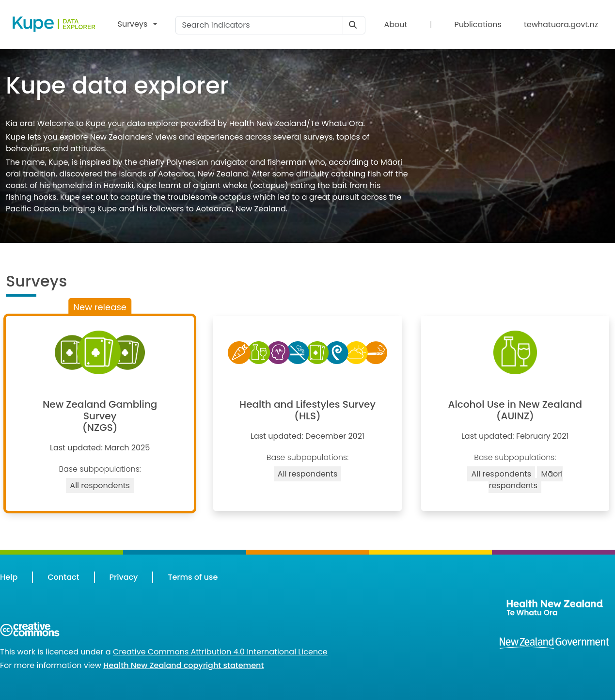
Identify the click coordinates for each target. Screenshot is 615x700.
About (395, 24)
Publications (478, 24)
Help (9, 577)
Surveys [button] (133, 24)
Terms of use (193, 577)
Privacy (124, 577)
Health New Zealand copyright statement (183, 665)
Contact (63, 577)
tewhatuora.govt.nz (561, 24)
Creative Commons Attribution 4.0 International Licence (220, 652)
